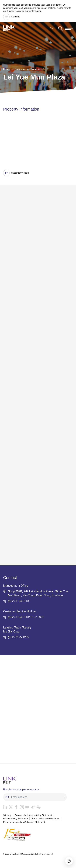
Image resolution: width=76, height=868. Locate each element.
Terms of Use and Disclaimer (45, 819)
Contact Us (20, 815)
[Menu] (69, 28)
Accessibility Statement (41, 815)
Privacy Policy (14, 11)
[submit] (64, 797)
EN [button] (52, 28)
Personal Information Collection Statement (24, 822)
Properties (36, 69)
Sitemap (7, 815)
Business (20, 69)
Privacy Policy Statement (16, 819)
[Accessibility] (69, 861)
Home (7, 69)
